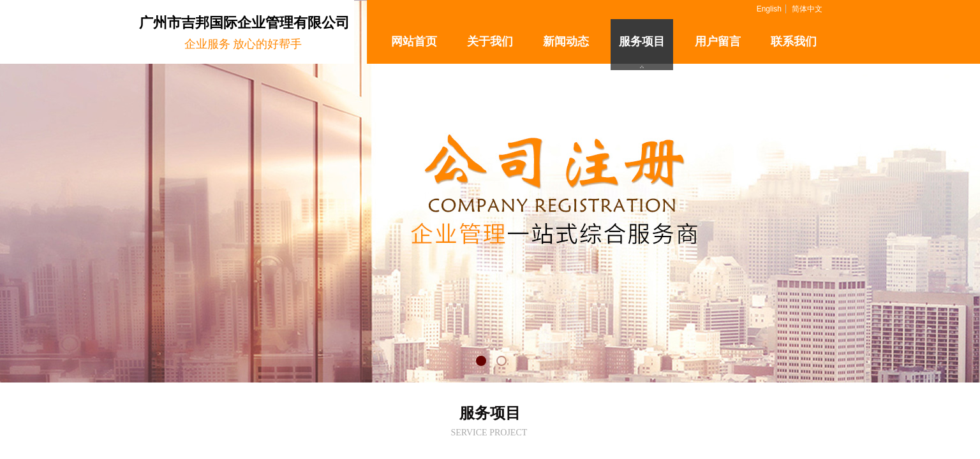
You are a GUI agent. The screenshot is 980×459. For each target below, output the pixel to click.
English (769, 9)
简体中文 (807, 9)
